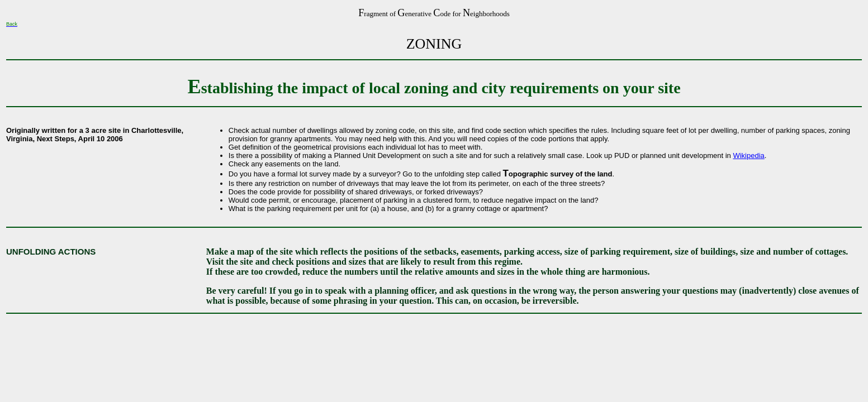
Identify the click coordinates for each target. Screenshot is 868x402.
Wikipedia (748, 155)
